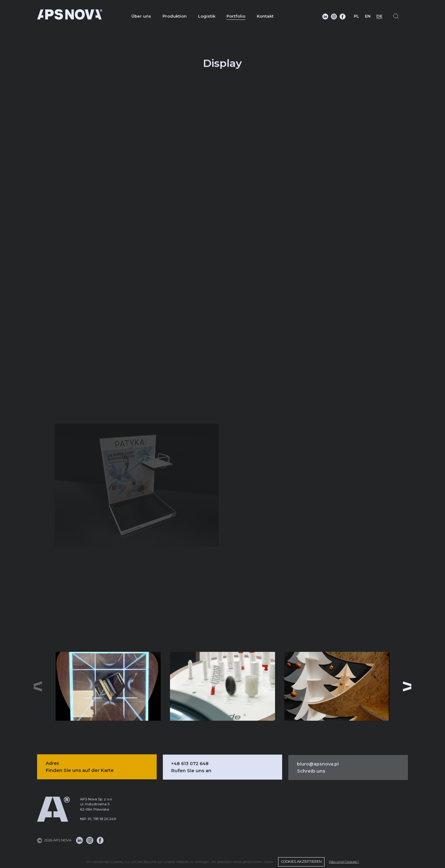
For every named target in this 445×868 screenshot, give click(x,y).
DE (379, 16)
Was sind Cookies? (344, 862)
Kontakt (265, 16)
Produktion (175, 16)
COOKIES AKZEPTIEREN (301, 862)
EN (368, 16)
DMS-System (285, 838)
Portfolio (236, 16)
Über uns (141, 16)
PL (356, 16)
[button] (409, 686)
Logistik (207, 16)
